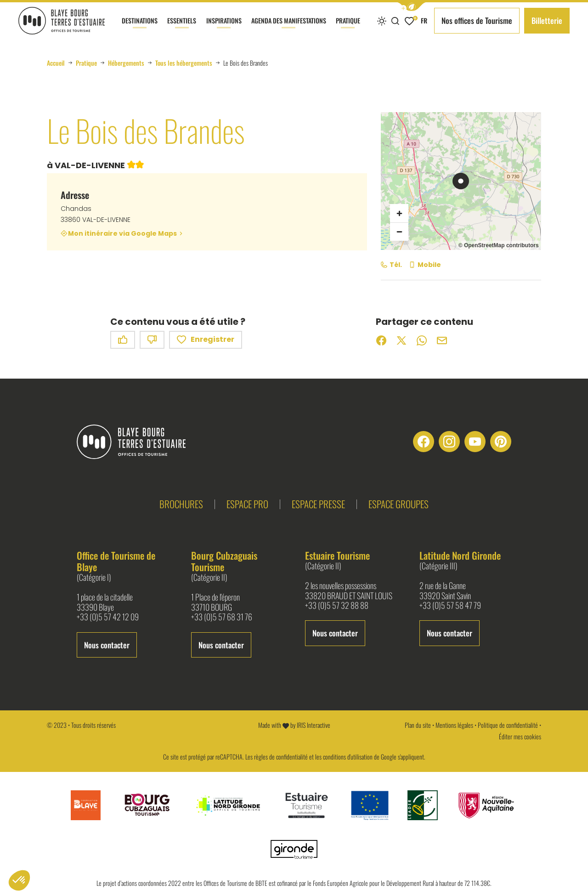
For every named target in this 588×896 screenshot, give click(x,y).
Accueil (56, 63)
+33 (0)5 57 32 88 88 (337, 606)
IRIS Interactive (314, 725)
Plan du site (418, 725)
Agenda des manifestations (289, 28)
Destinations (140, 28)
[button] (412, 7)
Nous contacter (107, 645)
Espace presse (318, 504)
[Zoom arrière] (399, 232)
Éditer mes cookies (520, 736)
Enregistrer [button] (206, 340)
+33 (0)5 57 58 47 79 (450, 606)
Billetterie (547, 20)
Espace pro (247, 504)
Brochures (181, 504)
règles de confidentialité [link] (281, 757)
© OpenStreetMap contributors (499, 245)
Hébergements (126, 63)
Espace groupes (399, 504)
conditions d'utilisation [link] (348, 757)
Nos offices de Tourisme (477, 20)
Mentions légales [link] (454, 725)
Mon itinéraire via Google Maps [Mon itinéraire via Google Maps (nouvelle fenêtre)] (122, 233)
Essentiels (182, 28)
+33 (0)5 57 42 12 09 (108, 617)
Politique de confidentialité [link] (508, 725)
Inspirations (224, 28)
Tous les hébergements (184, 63)
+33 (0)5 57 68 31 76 (222, 617)
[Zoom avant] (399, 213)
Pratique (348, 28)
